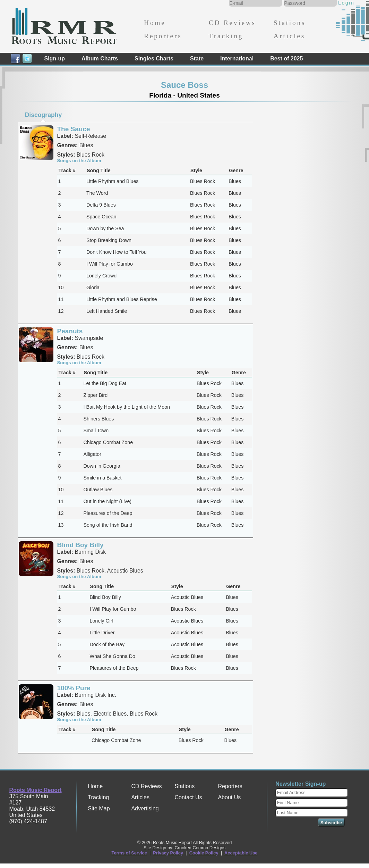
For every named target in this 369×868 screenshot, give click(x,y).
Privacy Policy (168, 853)
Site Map (99, 808)
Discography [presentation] (44, 115)
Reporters (163, 36)
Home (155, 23)
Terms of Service (129, 853)
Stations (290, 23)
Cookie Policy (204, 853)
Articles (289, 36)
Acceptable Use (241, 853)
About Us (229, 797)
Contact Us (188, 797)
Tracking (226, 36)
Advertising (145, 808)
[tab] (43, 115)
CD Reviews (232, 23)
